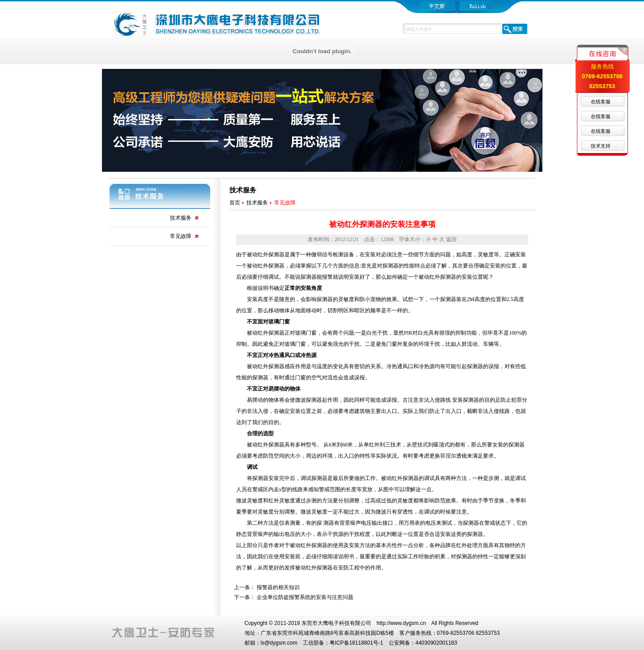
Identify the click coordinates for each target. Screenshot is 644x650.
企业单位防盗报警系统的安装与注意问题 (305, 597)
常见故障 (181, 236)
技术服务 (181, 218)
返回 (451, 239)
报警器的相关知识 (278, 587)
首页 (235, 203)
